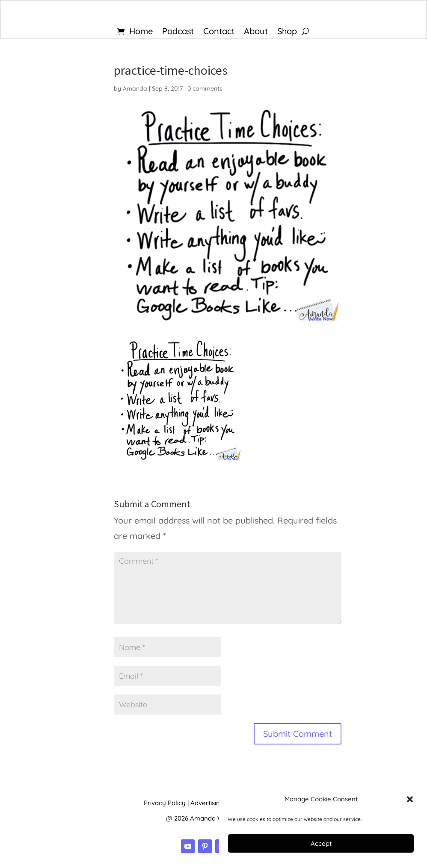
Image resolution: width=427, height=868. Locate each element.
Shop (287, 32)
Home (141, 32)
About (256, 32)
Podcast (178, 32)
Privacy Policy (165, 803)
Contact (219, 32)
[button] (410, 799)
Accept (321, 843)
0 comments (205, 88)
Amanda (135, 88)
